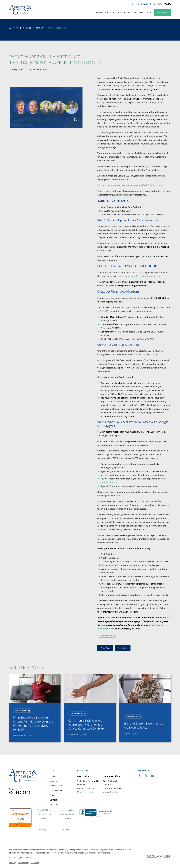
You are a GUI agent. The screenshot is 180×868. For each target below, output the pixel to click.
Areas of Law (56, 786)
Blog (52, 795)
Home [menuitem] (99, 12)
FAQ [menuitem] (149, 12)
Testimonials (56, 790)
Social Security (107, 636)
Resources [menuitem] (138, 12)
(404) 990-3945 (133, 629)
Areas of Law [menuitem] (124, 12)
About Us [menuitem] (110, 12)
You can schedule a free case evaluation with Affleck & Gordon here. (130, 185)
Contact (53, 800)
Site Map (54, 805)
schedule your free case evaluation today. (142, 276)
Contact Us (163, 12)
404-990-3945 (160, 4)
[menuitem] (13, 863)
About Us (54, 781)
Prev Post (105, 648)
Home (52, 776)
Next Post (123, 648)
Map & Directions (85, 792)
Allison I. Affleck (44, 810)
